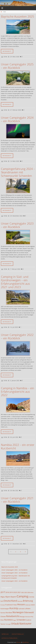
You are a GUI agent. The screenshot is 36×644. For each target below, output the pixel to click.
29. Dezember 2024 (16, 216)
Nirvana (19, 642)
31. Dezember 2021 (16, 544)
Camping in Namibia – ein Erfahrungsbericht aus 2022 (18, 392)
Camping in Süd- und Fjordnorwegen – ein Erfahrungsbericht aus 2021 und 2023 (15, 282)
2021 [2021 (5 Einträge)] (19, 592)
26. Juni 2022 (14, 437)
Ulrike (5, 57)
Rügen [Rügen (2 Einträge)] (15, 620)
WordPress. (26, 642)
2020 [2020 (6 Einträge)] (15, 592)
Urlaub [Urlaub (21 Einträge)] (15, 624)
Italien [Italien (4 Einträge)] (33, 605)
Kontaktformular (18, 634)
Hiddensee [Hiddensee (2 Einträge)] (28, 605)
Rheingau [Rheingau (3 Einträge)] (22, 617)
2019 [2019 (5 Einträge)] (11, 592)
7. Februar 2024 (15, 269)
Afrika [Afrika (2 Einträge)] (32, 593)
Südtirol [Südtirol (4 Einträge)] (29, 620)
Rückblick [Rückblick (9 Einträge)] (8, 620)
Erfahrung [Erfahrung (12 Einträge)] (28, 601)
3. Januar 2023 (15, 380)
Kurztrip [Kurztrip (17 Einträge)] (14, 608)
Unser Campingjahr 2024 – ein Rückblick (17, 119)
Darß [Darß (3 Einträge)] (2, 601)
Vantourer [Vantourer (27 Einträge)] (25, 624)
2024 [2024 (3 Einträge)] (29, 593)
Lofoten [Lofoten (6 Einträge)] (28, 608)
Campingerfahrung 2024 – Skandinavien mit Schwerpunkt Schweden (18, 172)
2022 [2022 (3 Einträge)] (23, 593)
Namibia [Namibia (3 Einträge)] (3, 613)
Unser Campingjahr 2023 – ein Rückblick (17, 225)
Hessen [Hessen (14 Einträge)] (21, 604)
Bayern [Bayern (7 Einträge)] (13, 597)
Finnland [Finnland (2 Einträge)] (3, 605)
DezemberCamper (10, 3)
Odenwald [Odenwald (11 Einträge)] (29, 612)
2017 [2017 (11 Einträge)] (3, 592)
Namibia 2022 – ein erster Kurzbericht (18, 447)
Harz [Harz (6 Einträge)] (15, 605)
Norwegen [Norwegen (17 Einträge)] (18, 612)
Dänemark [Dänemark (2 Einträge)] (20, 601)
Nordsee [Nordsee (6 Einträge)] (9, 613)
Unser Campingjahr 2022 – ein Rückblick (17, 337)
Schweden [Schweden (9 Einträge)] (21, 620)
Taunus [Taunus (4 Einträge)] (3, 624)
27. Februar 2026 (16, 110)
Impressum (5, 634)
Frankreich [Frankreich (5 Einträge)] (9, 605)
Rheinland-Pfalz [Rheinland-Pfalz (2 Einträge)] (29, 617)
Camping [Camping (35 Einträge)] (22, 596)
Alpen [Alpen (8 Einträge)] (8, 597)
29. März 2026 (15, 57)
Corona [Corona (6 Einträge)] (31, 597)
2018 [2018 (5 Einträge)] (7, 592)
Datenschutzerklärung (9, 638)
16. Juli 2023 (14, 327)
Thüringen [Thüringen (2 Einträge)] (8, 624)
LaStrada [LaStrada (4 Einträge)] (21, 609)
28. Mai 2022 (14, 490)
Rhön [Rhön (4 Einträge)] (2, 620)
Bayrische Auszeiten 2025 (18, 17)
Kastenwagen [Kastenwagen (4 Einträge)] (5, 609)
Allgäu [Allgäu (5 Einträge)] (3, 597)
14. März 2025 (15, 161)
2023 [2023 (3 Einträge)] (26, 593)
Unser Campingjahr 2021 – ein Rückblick (17, 500)
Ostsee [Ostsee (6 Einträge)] (3, 616)
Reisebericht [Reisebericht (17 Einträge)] (13, 616)
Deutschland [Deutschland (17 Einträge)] (10, 601)
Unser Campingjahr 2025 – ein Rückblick (17, 66)
